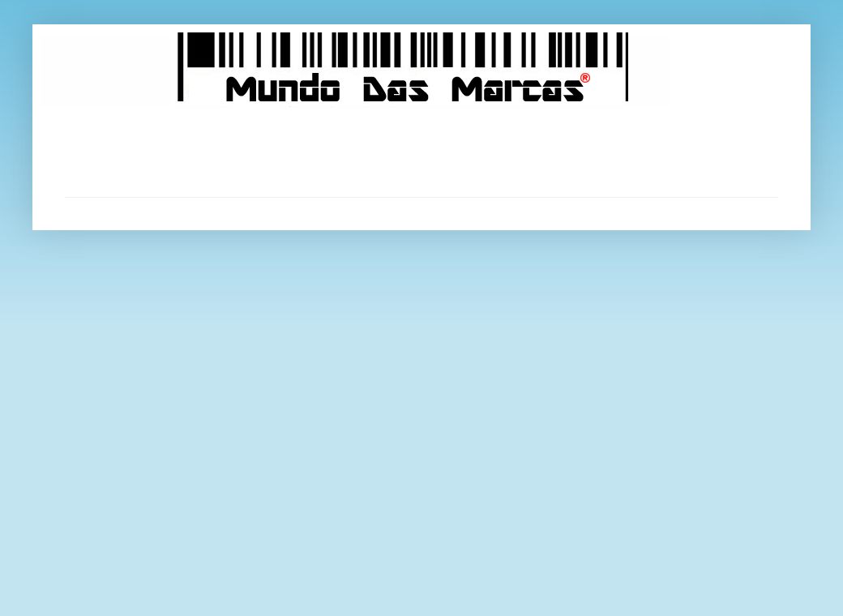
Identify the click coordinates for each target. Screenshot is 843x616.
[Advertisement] (421, 152)
